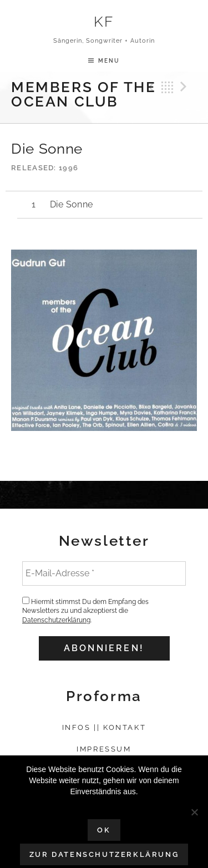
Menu (109, 60)
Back (168, 87)
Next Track (185, 87)
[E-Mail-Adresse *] (104, 573)
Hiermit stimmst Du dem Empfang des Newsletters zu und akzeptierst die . (85, 611)
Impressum (104, 749)
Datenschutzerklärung (56, 620)
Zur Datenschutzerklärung (104, 854)
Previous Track (150, 87)
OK (104, 830)
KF (104, 21)
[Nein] (194, 812)
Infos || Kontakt (104, 727)
